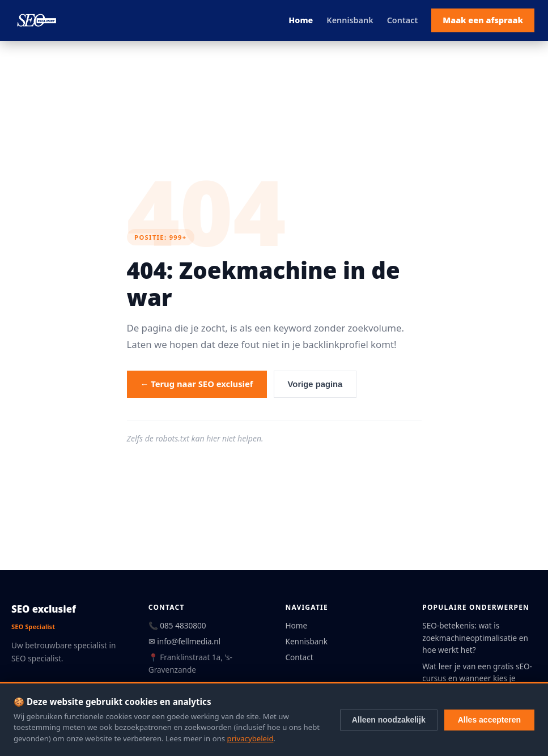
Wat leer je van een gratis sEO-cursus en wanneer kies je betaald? (477, 679)
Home (301, 20)
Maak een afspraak (483, 20)
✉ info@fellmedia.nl (184, 641)
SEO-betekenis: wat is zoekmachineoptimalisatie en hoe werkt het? (475, 638)
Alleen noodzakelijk (389, 720)
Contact (403, 20)
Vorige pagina (315, 384)
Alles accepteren (489, 720)
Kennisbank (350, 20)
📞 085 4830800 (177, 625)
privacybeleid (250, 738)
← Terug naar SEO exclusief (197, 384)
